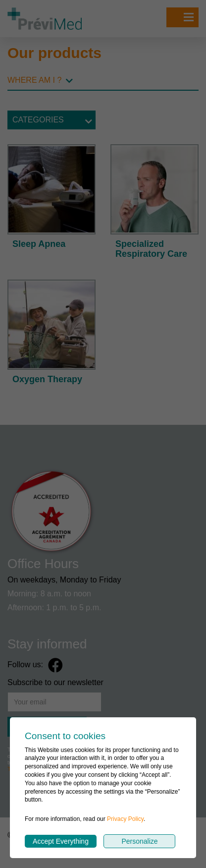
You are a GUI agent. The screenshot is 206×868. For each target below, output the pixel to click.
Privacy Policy (125, 819)
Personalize (139, 841)
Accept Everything (61, 841)
